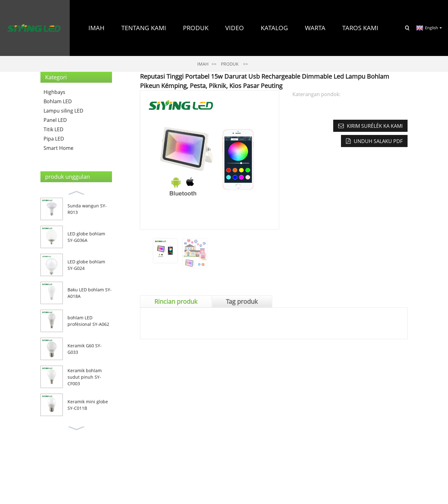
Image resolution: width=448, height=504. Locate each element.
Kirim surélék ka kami (375, 126)
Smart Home (58, 148)
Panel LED (55, 120)
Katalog (274, 28)
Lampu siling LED (63, 111)
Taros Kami (360, 28)
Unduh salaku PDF (378, 141)
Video (235, 28)
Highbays (54, 92)
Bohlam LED (58, 101)
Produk (196, 28)
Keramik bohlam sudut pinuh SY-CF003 (85, 377)
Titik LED (54, 129)
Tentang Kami (144, 28)
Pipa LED (54, 139)
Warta (315, 28)
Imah (96, 28)
